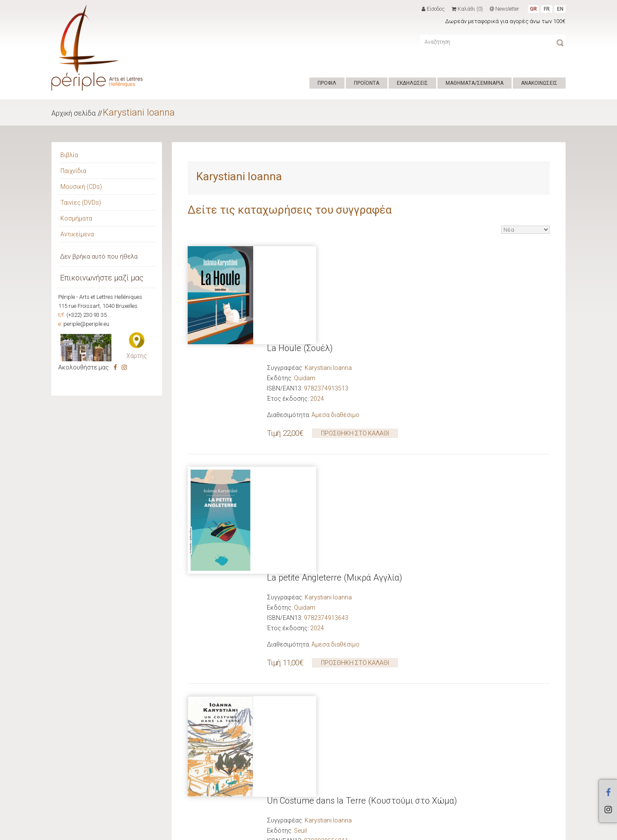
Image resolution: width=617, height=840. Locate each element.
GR (533, 9)
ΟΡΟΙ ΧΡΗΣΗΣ (225, 831)
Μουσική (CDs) (81, 187)
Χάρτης (137, 356)
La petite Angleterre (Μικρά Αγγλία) (335, 375)
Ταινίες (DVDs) (81, 203)
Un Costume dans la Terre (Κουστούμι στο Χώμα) (362, 509)
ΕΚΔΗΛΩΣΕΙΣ (412, 83)
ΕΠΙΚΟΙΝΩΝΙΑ (264, 831)
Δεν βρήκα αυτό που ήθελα (99, 256)
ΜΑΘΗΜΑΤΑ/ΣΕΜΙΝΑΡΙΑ (475, 83)
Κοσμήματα (76, 218)
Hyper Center (187, 831)
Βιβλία (69, 155)
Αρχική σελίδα (73, 113)
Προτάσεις (76, 667)
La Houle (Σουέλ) (300, 250)
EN (560, 9)
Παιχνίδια (73, 171)
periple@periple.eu (86, 324)
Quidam (305, 280)
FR (547, 9)
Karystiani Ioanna (139, 112)
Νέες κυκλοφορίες (142, 667)
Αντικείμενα (77, 234)
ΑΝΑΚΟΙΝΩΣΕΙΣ (539, 83)
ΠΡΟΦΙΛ (327, 83)
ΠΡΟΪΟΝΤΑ (367, 83)
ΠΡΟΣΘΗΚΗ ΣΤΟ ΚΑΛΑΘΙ (355, 335)
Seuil (300, 539)
